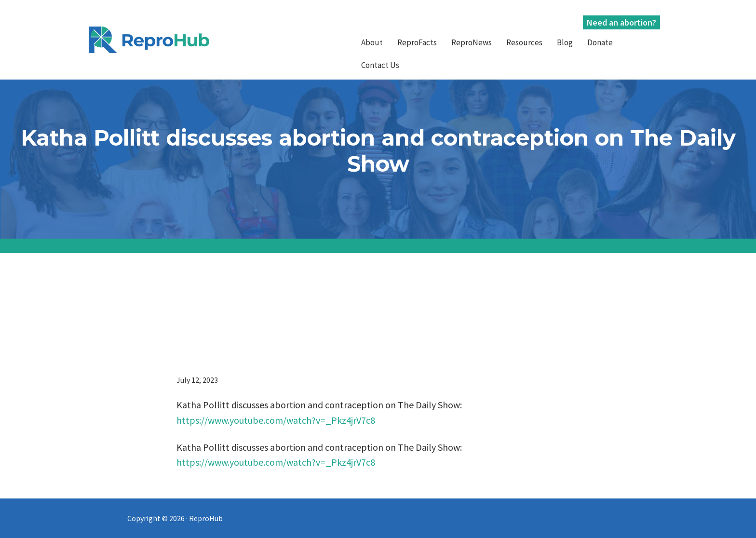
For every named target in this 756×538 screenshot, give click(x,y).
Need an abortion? (621, 22)
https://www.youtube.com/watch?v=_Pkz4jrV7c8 (276, 420)
